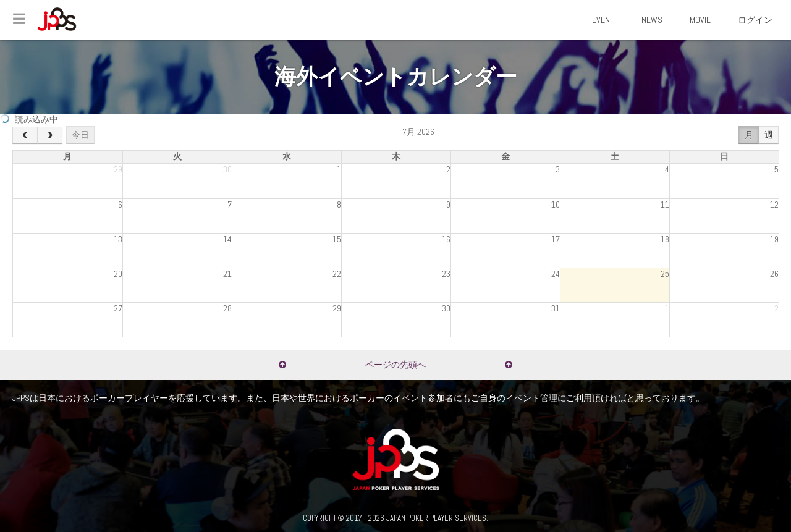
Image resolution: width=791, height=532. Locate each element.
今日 (80, 135)
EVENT (603, 20)
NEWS (652, 20)
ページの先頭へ (395, 365)
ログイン (755, 20)
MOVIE (700, 20)
